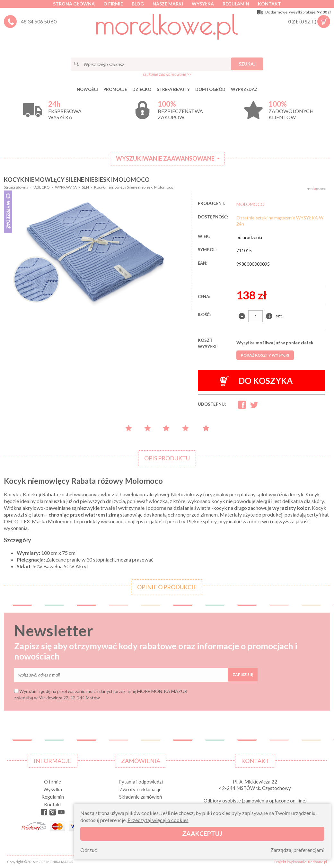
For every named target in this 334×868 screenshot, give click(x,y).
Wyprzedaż (244, 89)
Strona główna (74, 4)
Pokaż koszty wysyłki (265, 355)
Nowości (87, 89)
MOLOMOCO (251, 204)
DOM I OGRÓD (210, 89)
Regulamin (236, 4)
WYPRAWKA (66, 187)
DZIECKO (142, 89)
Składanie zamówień (141, 797)
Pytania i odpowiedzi (141, 782)
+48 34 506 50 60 (37, 21)
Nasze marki (168, 4)
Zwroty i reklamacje (141, 789)
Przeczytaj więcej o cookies (158, 820)
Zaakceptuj (202, 833)
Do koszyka (256, 381)
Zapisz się (243, 674)
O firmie (113, 4)
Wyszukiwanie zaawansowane (165, 158)
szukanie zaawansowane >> (167, 74)
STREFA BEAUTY (173, 89)
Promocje (115, 89)
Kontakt (269, 4)
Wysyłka (203, 4)
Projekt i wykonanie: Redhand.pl (301, 862)
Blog (138, 4)
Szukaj (247, 64)
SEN (85, 187)
